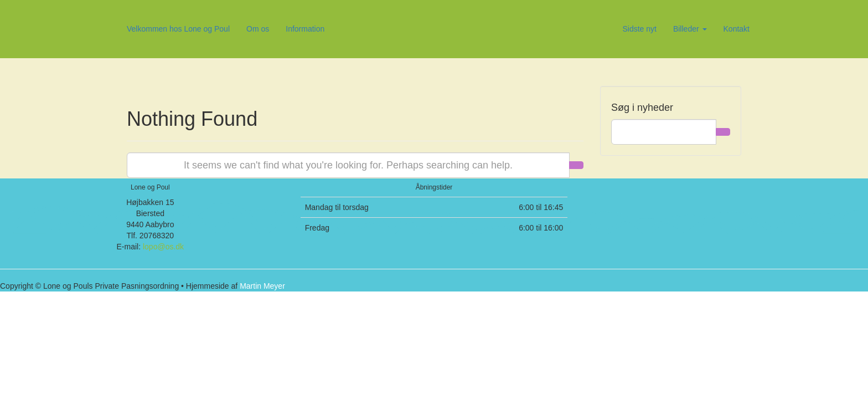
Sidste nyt (639, 29)
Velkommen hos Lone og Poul (178, 29)
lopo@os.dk (163, 247)
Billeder (690, 29)
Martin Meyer (262, 286)
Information (305, 29)
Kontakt (737, 29)
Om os (258, 29)
